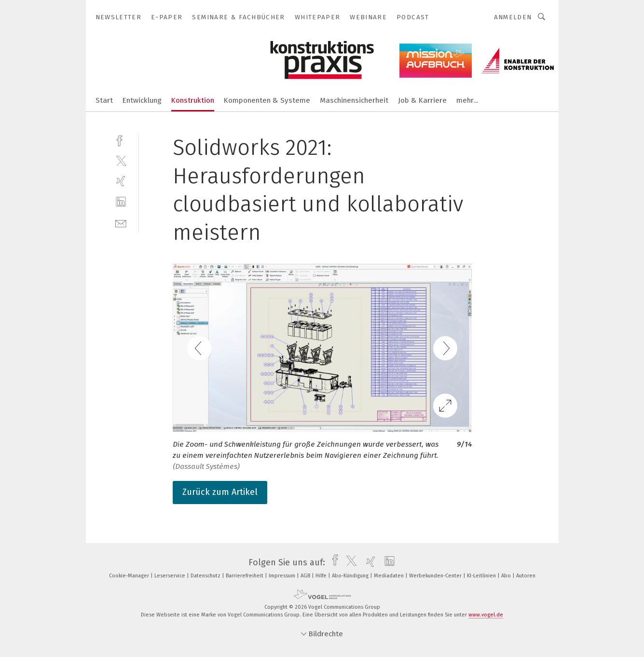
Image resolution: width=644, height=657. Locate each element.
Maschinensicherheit (354, 100)
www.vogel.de (486, 615)
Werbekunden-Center (436, 576)
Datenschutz (206, 576)
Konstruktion (193, 100)
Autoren (526, 576)
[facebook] (121, 140)
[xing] (121, 181)
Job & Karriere (422, 100)
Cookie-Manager (130, 576)
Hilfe (322, 576)
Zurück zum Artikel (220, 492)
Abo (507, 576)
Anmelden (513, 17)
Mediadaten (390, 576)
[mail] (121, 223)
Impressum (283, 576)
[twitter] (121, 160)
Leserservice (171, 576)
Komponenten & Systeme (267, 100)
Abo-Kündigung (351, 576)
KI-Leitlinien (482, 576)
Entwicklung (142, 100)
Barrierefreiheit (245, 576)
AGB (306, 576)
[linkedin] (121, 202)
